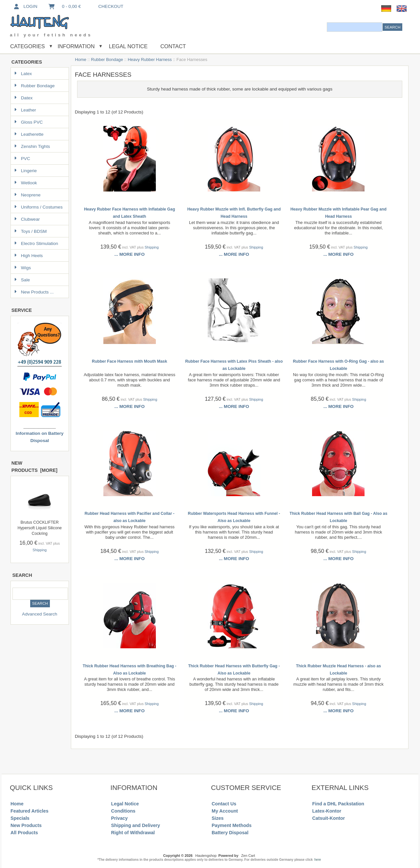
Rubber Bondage (107, 60)
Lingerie (25, 171)
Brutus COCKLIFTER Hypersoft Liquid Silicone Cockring (40, 528)
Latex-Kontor (327, 811)
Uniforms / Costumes (38, 207)
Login (25, 6)
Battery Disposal (230, 833)
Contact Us (224, 804)
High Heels (29, 256)
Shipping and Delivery (136, 825)
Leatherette (29, 134)
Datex (23, 98)
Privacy (120, 818)
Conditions (123, 811)
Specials (20, 818)
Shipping (40, 550)
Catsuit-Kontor (329, 818)
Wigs (22, 268)
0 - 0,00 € (64, 6)
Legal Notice (127, 46)
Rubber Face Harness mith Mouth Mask (129, 361)
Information (76, 46)
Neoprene (27, 195)
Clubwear (27, 219)
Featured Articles (30, 811)
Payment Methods (232, 825)
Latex (23, 74)
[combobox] (355, 27)
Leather (25, 110)
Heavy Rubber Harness (150, 60)
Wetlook (26, 183)
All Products (24, 833)
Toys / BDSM (31, 231)
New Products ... (34, 292)
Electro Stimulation (36, 243)
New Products (26, 825)
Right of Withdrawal (133, 833)
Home (81, 60)
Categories (28, 46)
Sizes (218, 818)
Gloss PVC (28, 122)
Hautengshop (206, 856)
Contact (173, 46)
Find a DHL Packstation (338, 804)
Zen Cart (248, 856)
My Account (225, 811)
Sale (22, 280)
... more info (130, 254)
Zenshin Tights (32, 146)
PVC (22, 159)
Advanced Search (40, 614)
